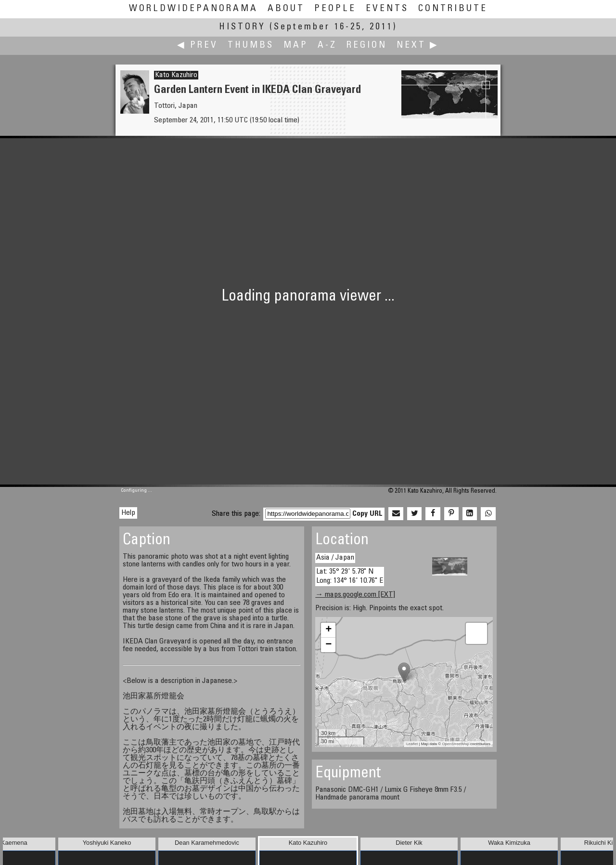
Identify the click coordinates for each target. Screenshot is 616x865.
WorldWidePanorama (193, 9)
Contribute (453, 9)
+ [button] (328, 630)
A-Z (327, 46)
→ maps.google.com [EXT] (355, 595)
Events (387, 9)
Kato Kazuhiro (176, 75)
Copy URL (367, 514)
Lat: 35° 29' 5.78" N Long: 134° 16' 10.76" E (350, 576)
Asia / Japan (335, 558)
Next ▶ (418, 46)
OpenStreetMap (455, 744)
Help (128, 513)
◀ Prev (198, 46)
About (286, 9)
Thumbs (251, 46)
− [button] (328, 645)
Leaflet (412, 744)
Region (367, 46)
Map (296, 46)
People (335, 9)
